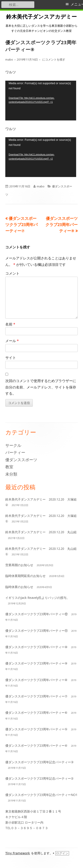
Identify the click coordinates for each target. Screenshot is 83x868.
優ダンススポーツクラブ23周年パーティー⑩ (36, 647)
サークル (13, 445)
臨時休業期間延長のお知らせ (25, 576)
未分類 (11, 474)
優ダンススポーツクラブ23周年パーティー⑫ (37, 614)
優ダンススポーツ (21, 460)
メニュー (77, 4)
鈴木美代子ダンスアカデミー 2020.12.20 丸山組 (41, 532)
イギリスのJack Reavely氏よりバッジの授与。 (37, 598)
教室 (9, 467)
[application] (41, 101)
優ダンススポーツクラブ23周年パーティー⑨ (36, 663)
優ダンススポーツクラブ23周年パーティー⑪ (37, 631)
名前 (10, 324)
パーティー (15, 452)
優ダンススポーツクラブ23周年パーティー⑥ (36, 713)
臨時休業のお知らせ (19, 587)
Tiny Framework (18, 853)
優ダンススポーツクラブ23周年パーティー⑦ (36, 696)
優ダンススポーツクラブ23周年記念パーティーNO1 (41, 795)
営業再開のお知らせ (19, 565)
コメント (12, 273)
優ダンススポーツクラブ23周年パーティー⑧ (36, 680)
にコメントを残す (53, 59)
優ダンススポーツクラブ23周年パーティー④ (36, 745)
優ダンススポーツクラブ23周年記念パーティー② (40, 778)
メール (12, 341)
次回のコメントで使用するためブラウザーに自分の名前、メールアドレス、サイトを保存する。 (41, 387)
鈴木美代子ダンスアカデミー (41, 17)
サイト (11, 358)
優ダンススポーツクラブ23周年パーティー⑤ (36, 729)
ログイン (62, 853)
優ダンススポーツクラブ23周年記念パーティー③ (40, 762)
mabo (9, 59)
